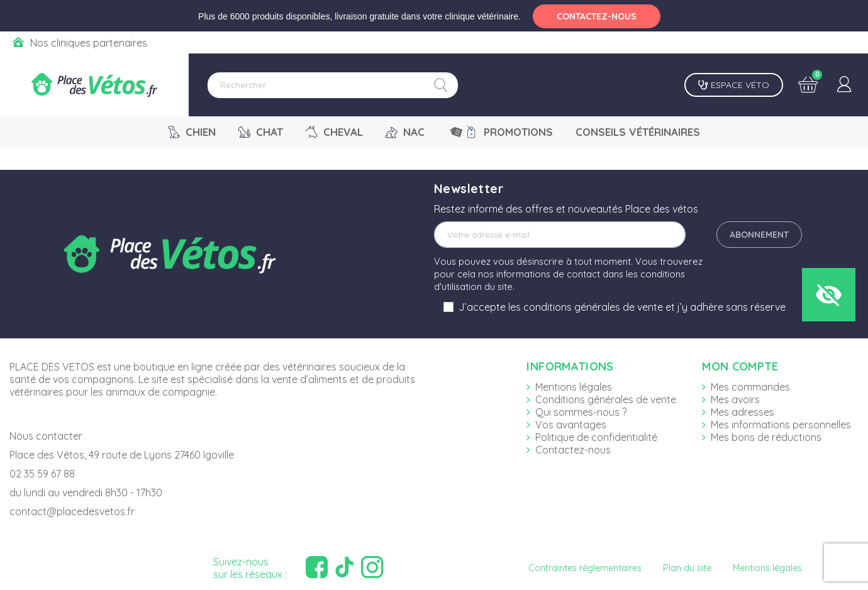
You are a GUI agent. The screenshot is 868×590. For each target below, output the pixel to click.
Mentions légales (574, 387)
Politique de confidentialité (596, 437)
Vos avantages (571, 425)
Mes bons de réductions (766, 437)
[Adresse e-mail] (560, 235)
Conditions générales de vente (606, 399)
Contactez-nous (573, 450)
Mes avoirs (735, 399)
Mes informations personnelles (781, 425)
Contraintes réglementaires (585, 568)
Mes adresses (743, 412)
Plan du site (687, 568)
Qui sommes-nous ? (581, 412)
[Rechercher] (333, 85)
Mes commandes (750, 387)
